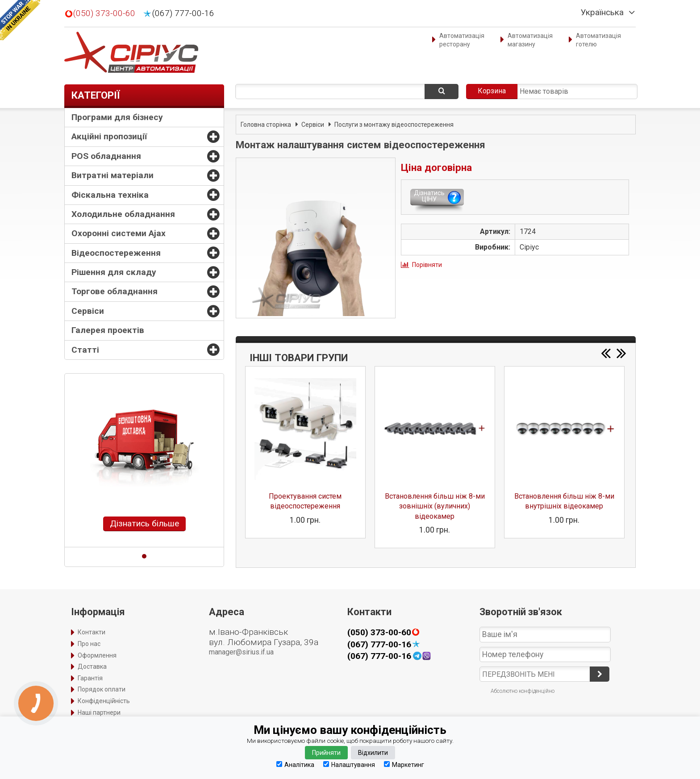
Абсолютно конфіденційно (523, 691)
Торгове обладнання (115, 291)
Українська (602, 12)
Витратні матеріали (112, 175)
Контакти (92, 632)
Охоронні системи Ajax (119, 233)
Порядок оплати (102, 689)
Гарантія (90, 678)
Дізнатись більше (144, 523)
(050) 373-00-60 (104, 13)
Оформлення (97, 655)
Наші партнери (99, 712)
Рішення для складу (114, 272)
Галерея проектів (108, 330)
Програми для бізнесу (117, 117)
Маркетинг (404, 764)
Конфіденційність (104, 701)
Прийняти (326, 753)
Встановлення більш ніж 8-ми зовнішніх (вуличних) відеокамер (435, 506)
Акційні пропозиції (109, 136)
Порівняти (427, 265)
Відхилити (373, 753)
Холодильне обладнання (123, 214)
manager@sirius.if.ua (241, 652)
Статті (85, 350)
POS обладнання (106, 156)
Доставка (92, 667)
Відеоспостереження (116, 253)
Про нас (89, 644)
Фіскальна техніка (110, 195)
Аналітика (295, 764)
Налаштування (349, 764)
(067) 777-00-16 (183, 13)
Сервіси (88, 311)
